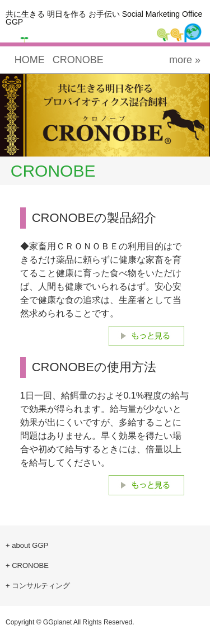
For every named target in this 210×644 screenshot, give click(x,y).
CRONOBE (78, 60)
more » (185, 60)
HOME (30, 60)
